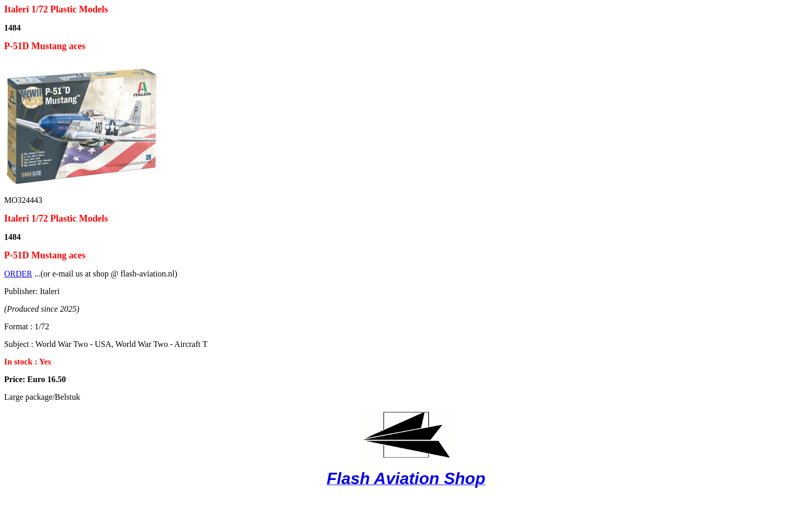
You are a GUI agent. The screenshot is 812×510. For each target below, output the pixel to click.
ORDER (18, 274)
